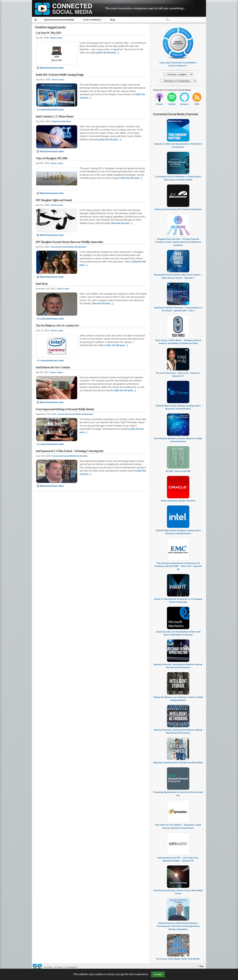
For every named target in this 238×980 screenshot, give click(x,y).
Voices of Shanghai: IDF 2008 (51, 158)
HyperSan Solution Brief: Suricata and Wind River (178, 763)
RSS (197, 104)
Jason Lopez (56, 38)
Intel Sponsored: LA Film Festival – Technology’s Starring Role (69, 451)
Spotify (172, 104)
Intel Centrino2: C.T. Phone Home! (55, 116)
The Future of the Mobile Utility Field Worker (178, 959)
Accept (158, 974)
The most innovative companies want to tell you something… (146, 8)
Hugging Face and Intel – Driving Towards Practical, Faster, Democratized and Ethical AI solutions (178, 242)
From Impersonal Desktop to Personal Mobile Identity (65, 409)
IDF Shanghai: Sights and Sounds (54, 200)
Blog (113, 20)
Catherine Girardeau (61, 121)
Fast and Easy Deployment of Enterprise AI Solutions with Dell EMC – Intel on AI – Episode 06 (178, 566)
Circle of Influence (92, 20)
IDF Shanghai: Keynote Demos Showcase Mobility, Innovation (69, 242)
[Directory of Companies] (178, 74)
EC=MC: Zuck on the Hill (178, 471)
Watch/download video (50, 68)
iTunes (159, 104)
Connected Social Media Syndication (68, 247)
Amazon (184, 104)
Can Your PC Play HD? (49, 33)
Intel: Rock (42, 284)
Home (36, 20)
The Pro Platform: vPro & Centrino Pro (57, 326)
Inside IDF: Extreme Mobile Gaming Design (60, 75)
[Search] (187, 20)
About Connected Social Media (59, 20)
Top (201, 966)
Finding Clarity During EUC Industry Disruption (178, 209)
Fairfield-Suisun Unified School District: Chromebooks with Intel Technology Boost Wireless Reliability (178, 926)
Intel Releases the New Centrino (53, 367)
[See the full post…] (108, 53)
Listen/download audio (50, 110)
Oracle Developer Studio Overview (178, 501)
